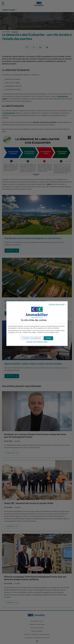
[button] (48, 338)
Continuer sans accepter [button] (57, 304)
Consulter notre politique (37, 342)
